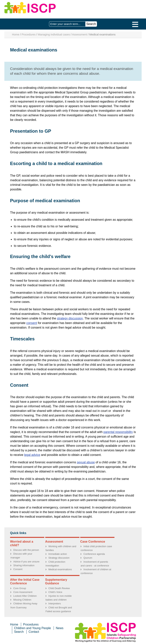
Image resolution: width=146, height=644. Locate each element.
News (60, 628)
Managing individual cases (54, 34)
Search (19, 632)
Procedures (29, 34)
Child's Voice (55, 592)
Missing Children (22, 600)
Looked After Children (25, 596)
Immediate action (58, 554)
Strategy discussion (59, 558)
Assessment (79, 34)
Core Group (20, 588)
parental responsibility (118, 432)
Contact (34, 632)
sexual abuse (86, 462)
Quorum (88, 558)
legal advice (32, 455)
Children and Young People (33, 628)
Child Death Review (59, 588)
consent (32, 323)
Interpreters (55, 603)
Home (16, 34)
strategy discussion (70, 318)
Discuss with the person (26, 550)
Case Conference (93, 542)
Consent (18, 569)
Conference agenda (94, 554)
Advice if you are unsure (26, 562)
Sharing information (24, 565)
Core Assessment (23, 592)
